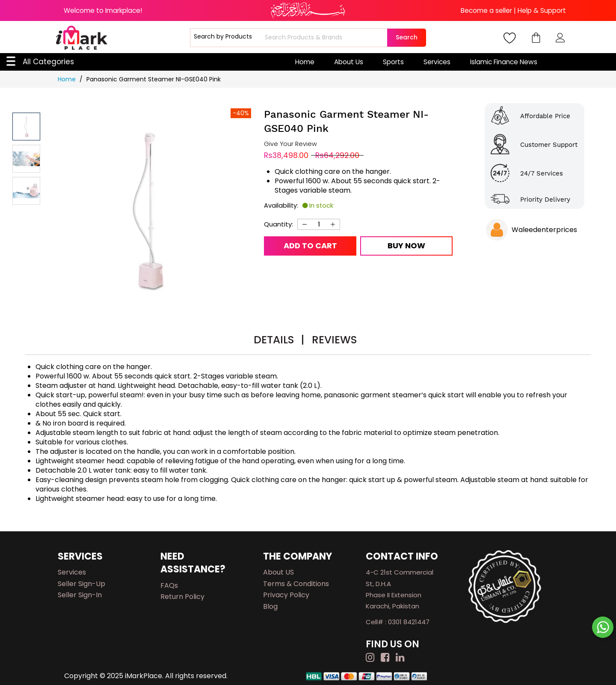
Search (407, 37)
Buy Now (406, 246)
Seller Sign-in (80, 595)
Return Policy (182, 597)
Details (279, 340)
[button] (26, 159)
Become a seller (486, 10)
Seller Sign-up (81, 584)
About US (278, 572)
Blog (270, 606)
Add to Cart (310, 246)
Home (305, 62)
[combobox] (325, 38)
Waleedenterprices (544, 230)
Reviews (334, 340)
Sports (393, 62)
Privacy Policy (286, 595)
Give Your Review (290, 144)
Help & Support (542, 10)
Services (437, 62)
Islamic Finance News (504, 62)
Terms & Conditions (296, 584)
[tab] (279, 341)
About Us (349, 62)
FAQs (169, 585)
